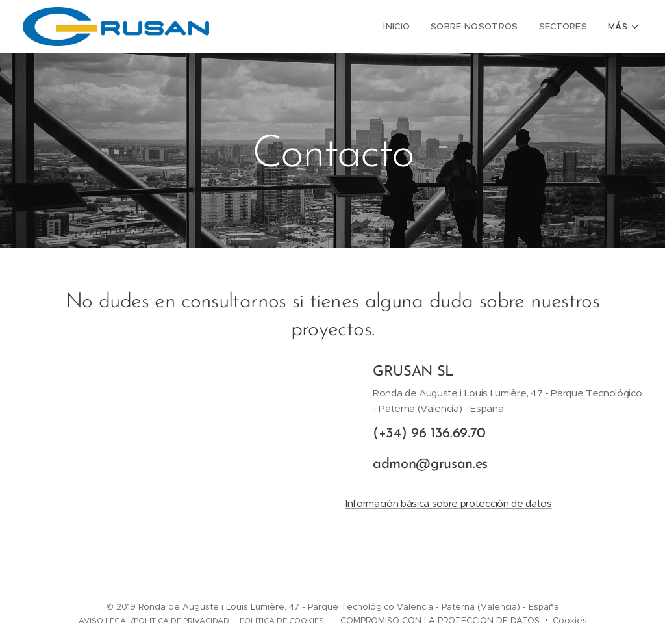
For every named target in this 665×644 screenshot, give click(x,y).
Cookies (570, 620)
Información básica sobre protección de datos (449, 503)
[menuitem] (406, 27)
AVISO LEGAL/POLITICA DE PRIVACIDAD (154, 621)
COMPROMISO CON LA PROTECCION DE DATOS (440, 620)
